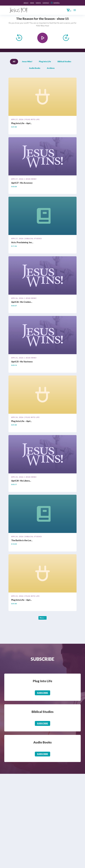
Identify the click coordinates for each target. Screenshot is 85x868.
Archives (51, 68)
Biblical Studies (64, 61)
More (42, 618)
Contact (46, 3)
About (26, 3)
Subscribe (42, 693)
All (14, 61)
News (32, 3)
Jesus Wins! (27, 61)
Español (57, 3)
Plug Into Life (45, 61)
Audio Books (35, 68)
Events (38, 3)
